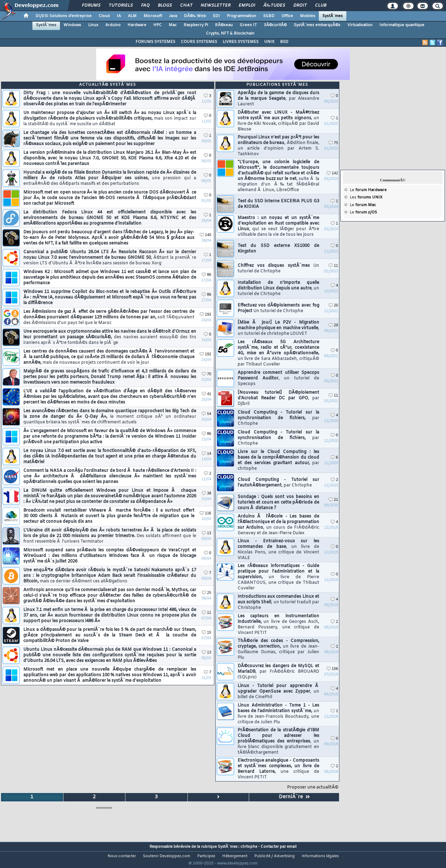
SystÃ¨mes (333, 16)
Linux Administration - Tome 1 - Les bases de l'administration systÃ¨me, (278, 714)
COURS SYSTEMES (199, 42)
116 (205, 514)
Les (366, 197)
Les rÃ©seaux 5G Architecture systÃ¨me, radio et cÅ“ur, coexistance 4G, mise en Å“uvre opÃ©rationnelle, (278, 353)
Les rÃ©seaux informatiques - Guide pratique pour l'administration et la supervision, (278, 577)
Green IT (248, 25)
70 (206, 374)
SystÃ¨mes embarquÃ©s (317, 25)
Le (368, 190)
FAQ (145, 6)
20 (333, 306)
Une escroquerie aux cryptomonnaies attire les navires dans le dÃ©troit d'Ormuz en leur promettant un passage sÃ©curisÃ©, (110, 337)
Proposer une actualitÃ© (313, 787)
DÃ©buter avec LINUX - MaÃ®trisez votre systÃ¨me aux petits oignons (278, 121)
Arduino (113, 25)
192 (205, 315)
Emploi (247, 6)
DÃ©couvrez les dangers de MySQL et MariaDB (278, 672)
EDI (216, 16)
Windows (72, 25)
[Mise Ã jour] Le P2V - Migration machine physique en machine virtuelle (278, 328)
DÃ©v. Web (195, 16)
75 (333, 143)
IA (119, 16)
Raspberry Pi (196, 25)
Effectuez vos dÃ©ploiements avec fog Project (278, 308)
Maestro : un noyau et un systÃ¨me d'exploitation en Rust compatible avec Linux (278, 226)
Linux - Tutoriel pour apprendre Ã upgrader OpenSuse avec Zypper (278, 692)
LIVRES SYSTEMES (241, 42)
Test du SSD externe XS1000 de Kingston (278, 249)
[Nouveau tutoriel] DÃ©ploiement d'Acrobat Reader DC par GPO (278, 398)
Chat (186, 6)
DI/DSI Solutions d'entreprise (64, 16)
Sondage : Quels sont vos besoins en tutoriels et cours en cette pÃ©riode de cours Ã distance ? (278, 503)
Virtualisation (360, 25)
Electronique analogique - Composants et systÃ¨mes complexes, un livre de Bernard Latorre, (278, 769)
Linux (93, 25)
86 (206, 275)
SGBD (269, 16)
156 (332, 669)
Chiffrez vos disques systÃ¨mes (278, 269)
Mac (173, 25)
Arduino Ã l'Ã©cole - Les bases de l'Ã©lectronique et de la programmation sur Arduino (278, 525)
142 (332, 173)
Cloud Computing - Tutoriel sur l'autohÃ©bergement (278, 483)
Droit (300, 6)
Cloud (104, 16)
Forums (91, 6)
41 (206, 394)
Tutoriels (121, 6)
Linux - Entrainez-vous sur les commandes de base (278, 550)
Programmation (241, 16)
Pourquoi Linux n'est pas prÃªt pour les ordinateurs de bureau (278, 146)
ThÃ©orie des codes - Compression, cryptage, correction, (278, 649)
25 (206, 593)
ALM (132, 16)
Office (287, 16)
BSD (284, 42)
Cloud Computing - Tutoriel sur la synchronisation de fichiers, (278, 418)
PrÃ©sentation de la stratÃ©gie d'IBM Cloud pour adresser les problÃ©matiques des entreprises (278, 741)
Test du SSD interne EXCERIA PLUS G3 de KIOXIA (278, 204)
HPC (157, 25)
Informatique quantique (402, 25)
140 (205, 235)
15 (206, 633)
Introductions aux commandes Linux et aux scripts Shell (278, 602)
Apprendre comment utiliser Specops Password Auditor (278, 378)
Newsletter (216, 6)
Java (173, 16)
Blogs (165, 6)
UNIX (269, 42)
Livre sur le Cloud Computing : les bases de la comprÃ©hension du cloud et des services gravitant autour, (278, 460)
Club (321, 6)
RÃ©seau (224, 25)
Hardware (137, 25)
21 (333, 500)
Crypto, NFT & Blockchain (230, 33)
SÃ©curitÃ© (275, 25)
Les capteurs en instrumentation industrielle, (278, 625)
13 (206, 533)
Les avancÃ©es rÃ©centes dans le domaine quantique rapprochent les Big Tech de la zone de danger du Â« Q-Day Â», (110, 417)
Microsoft (153, 16)
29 (333, 326)
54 (206, 414)
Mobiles (308, 16)
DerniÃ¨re (294, 797)
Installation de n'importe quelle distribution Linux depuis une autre (278, 288)
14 (206, 454)
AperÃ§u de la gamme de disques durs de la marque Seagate (278, 99)
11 (206, 613)
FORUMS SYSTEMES (155, 42)
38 (206, 494)
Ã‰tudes (274, 6)
